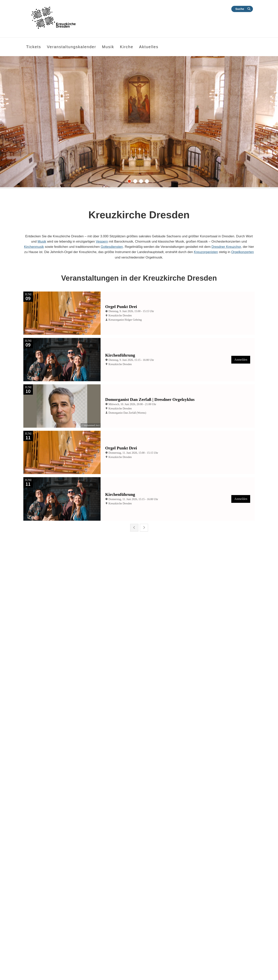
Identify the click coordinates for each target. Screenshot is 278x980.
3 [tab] (142, 182)
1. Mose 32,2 (28, 914)
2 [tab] (136, 182)
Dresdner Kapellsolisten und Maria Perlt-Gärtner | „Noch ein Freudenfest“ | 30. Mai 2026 (217, 764)
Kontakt (216, 873)
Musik (42, 242)
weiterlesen (39, 810)
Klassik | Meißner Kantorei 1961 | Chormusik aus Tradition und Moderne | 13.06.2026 (139, 764)
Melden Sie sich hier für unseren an (181, 924)
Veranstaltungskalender (71, 47)
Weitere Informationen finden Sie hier (40, 955)
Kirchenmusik (34, 247)
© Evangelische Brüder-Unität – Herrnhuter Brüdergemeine (51, 951)
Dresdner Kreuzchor (226, 247)
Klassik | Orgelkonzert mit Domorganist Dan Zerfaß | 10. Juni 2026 (57, 764)
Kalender (242, 873)
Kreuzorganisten (206, 252)
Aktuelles (149, 47)
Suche (240, 9)
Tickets (34, 47)
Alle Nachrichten (164, 843)
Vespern (102, 242)
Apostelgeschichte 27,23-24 (37, 944)
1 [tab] (130, 182)
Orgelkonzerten (242, 252)
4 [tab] (148, 182)
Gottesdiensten (112, 247)
